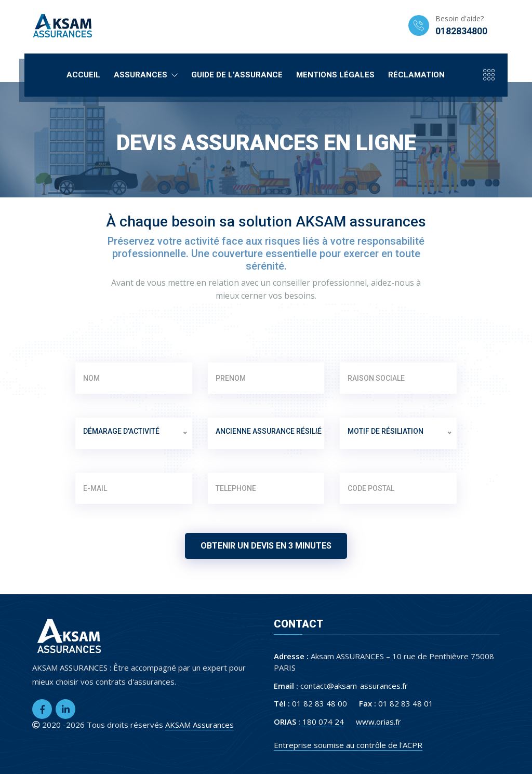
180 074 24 (323, 722)
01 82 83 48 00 (320, 703)
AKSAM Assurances (199, 725)
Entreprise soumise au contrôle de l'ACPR (348, 745)
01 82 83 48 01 (406, 703)
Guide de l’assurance (237, 75)
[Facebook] (42, 709)
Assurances (146, 75)
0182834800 (461, 31)
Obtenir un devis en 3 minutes (266, 546)
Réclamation (416, 75)
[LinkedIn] (65, 709)
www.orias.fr (378, 722)
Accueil (83, 75)
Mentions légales (335, 75)
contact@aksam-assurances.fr (354, 686)
